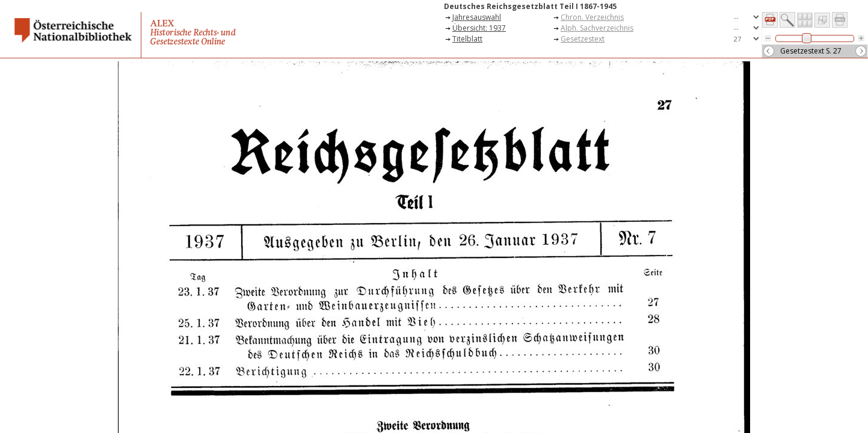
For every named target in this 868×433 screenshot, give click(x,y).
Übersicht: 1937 (479, 28)
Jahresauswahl (477, 17)
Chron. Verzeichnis (592, 17)
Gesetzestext (583, 39)
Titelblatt (467, 39)
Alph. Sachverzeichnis (597, 28)
